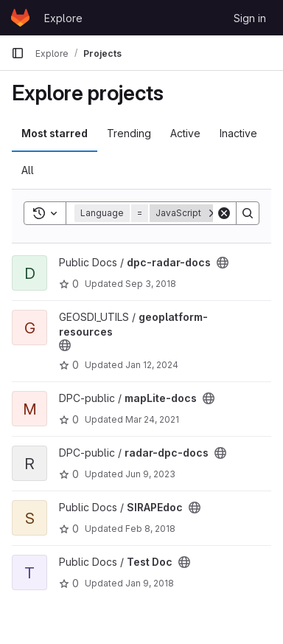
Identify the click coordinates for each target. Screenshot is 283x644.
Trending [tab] (129, 133)
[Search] (248, 213)
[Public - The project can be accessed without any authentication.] (223, 263)
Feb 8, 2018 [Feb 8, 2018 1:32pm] (150, 529)
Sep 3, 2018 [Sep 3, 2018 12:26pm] (151, 284)
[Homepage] (20, 18)
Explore (63, 18)
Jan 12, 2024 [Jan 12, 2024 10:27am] (152, 365)
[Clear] (224, 213)
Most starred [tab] (55, 133)
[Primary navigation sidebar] (18, 53)
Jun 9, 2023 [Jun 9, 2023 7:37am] (150, 474)
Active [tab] (185, 133)
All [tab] (28, 170)
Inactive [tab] (238, 133)
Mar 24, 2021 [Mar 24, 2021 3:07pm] (152, 419)
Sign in (250, 18)
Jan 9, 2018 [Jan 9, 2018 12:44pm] (150, 583)
